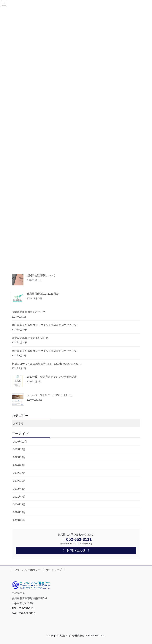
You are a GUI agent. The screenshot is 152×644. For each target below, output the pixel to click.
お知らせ (18, 423)
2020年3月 (19, 512)
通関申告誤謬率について (41, 275)
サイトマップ (54, 570)
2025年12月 (20, 442)
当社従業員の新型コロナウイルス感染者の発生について (44, 325)
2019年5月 (19, 520)
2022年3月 (19, 489)
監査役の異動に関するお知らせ (30, 338)
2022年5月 (19, 481)
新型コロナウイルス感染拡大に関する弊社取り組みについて (47, 364)
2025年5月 (19, 449)
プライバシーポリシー (28, 570)
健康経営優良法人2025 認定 (43, 294)
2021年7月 (19, 497)
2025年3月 (19, 457)
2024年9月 (19, 465)
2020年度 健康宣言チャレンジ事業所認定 (52, 377)
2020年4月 (19, 504)
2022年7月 (19, 473)
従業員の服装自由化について (29, 312)
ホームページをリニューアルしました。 (50, 395)
